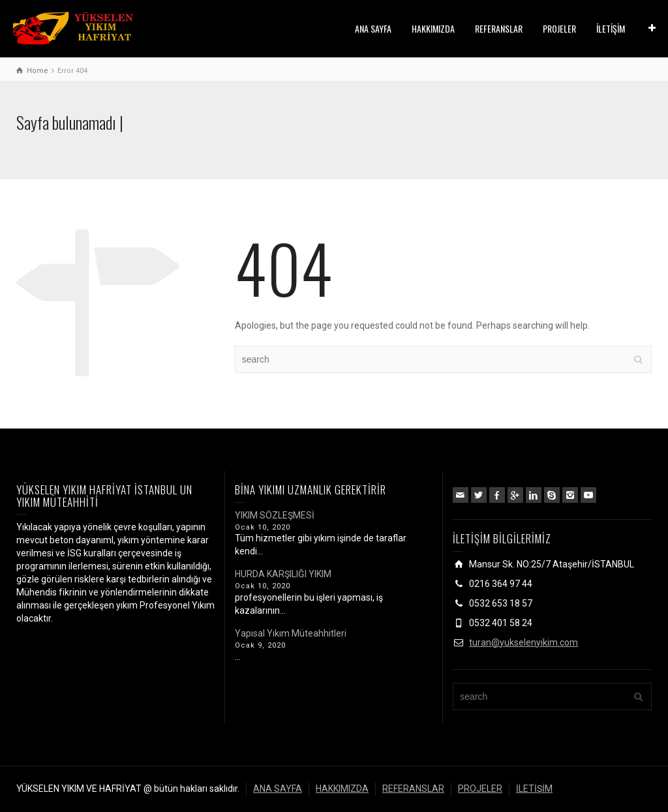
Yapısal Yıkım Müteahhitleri (291, 633)
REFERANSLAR (499, 28)
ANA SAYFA (373, 28)
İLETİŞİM (611, 28)
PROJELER (559, 28)
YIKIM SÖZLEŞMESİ (275, 515)
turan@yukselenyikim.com (524, 642)
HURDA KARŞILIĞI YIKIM (283, 574)
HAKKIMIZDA (433, 28)
